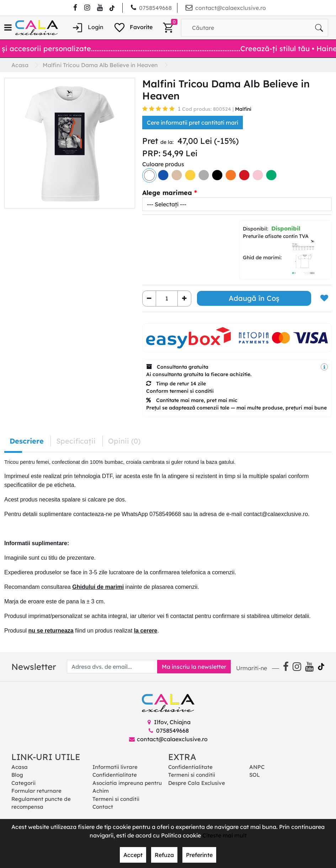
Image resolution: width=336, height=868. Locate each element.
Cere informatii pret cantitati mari (193, 123)
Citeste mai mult (225, 835)
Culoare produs (163, 164)
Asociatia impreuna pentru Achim (127, 787)
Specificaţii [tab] (76, 441)
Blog (17, 775)
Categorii (23, 783)
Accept (133, 855)
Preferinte (199, 855)
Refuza (164, 855)
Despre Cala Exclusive (197, 783)
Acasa (20, 767)
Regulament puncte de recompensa (41, 803)
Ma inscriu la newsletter (194, 667)
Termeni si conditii (116, 799)
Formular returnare (36, 791)
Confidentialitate (115, 775)
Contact (103, 807)
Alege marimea (167, 193)
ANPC (257, 767)
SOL (255, 775)
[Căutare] (319, 28)
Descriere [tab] (27, 441)
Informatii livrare (115, 767)
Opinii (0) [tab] (124, 441)
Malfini (243, 109)
